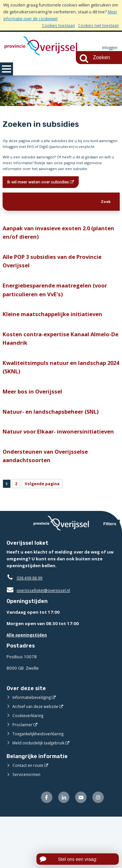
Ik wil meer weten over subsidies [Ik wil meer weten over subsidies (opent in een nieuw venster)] (44, 201)
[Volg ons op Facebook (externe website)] (42, 848)
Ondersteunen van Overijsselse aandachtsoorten (48, 503)
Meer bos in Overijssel (35, 425)
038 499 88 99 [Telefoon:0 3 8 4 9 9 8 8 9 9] (31, 628)
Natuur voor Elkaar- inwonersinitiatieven (33, 472)
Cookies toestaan (55, 25)
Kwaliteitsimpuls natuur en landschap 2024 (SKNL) (58, 399)
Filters (110, 574)
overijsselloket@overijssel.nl (40, 640)
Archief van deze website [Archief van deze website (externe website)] (37, 756)
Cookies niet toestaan (97, 25)
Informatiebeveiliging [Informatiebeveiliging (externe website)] (33, 747)
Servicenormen (27, 824)
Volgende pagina (45, 532)
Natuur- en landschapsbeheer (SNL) (55, 446)
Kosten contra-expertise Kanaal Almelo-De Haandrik (61, 369)
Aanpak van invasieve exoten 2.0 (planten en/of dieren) (50, 255)
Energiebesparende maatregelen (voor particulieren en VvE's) (60, 317)
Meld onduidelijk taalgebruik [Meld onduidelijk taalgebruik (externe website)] (40, 793)
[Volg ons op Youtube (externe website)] (79, 848)
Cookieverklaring (29, 766)
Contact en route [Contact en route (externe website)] (29, 815)
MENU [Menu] (7, 69)
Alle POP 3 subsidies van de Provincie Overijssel (57, 286)
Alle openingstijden (28, 685)
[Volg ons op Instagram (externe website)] (97, 848)
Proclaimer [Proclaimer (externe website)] (23, 775)
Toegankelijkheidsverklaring (40, 784)
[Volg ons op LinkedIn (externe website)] (61, 848)
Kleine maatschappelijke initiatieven (56, 343)
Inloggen (109, 48)
